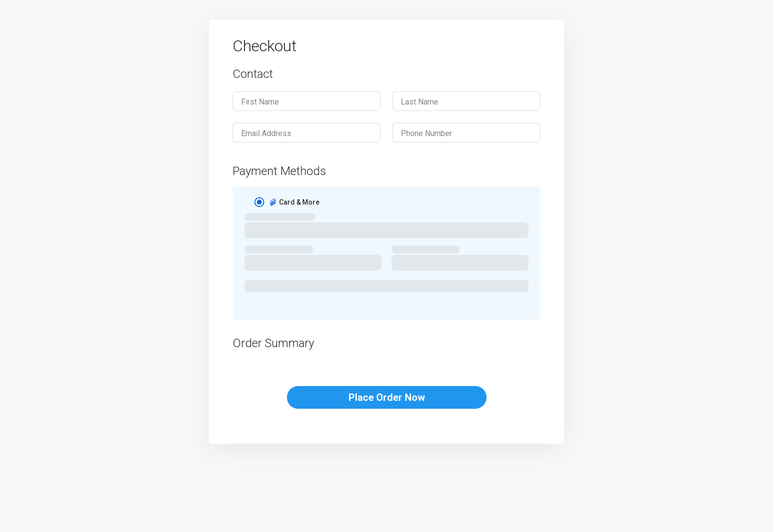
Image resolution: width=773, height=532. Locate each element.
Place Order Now (387, 397)
